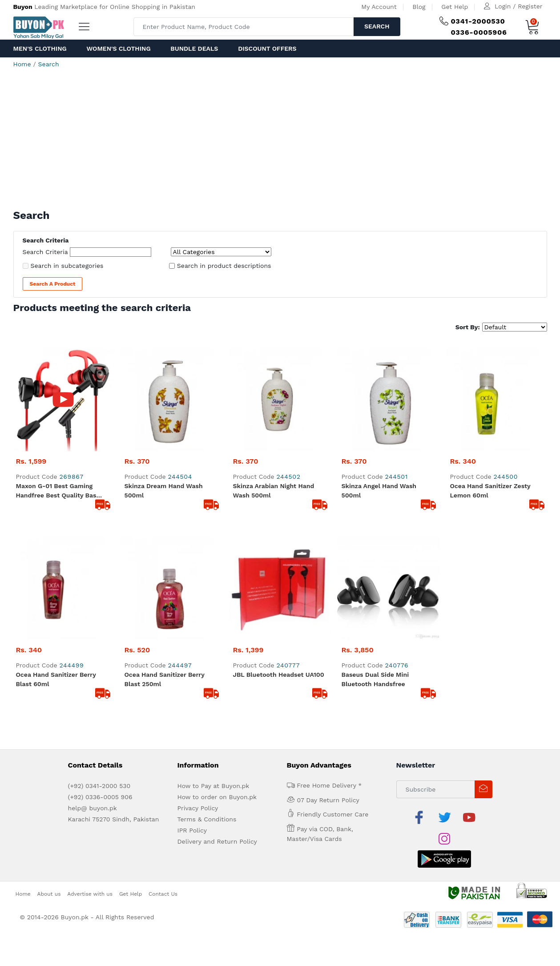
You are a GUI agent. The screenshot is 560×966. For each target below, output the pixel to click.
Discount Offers (267, 49)
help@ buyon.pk (93, 602)
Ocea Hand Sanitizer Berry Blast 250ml (165, 473)
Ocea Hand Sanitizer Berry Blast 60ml (56, 473)
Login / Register (518, 6)
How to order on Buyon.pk (217, 590)
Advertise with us (90, 666)
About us (49, 666)
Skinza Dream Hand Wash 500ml (164, 387)
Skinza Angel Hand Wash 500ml (379, 387)
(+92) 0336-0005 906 (100, 590)
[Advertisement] (280, 142)
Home (22, 64)
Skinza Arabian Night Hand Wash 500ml (274, 387)
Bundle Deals (194, 49)
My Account (379, 7)
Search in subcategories (67, 266)
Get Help (455, 7)
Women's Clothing (118, 49)
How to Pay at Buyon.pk (214, 579)
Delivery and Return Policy (217, 635)
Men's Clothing (40, 49)
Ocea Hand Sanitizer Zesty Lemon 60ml (490, 387)
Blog (419, 7)
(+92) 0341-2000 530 (99, 579)
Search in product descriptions (224, 266)
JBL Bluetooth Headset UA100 (279, 468)
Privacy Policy (198, 602)
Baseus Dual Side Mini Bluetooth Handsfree (375, 473)
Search (377, 26)
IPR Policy (192, 624)
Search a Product (53, 284)
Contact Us (163, 666)
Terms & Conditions (207, 613)
